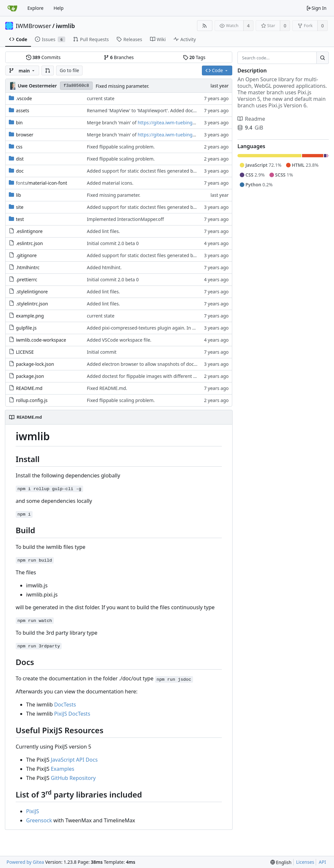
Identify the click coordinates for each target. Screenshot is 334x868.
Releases (129, 39)
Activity (185, 39)
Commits (43, 57)
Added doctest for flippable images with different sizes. (146, 376)
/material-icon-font (42, 183)
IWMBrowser (33, 26)
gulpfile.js (26, 328)
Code (18, 39)
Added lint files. (103, 231)
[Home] (12, 8)
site (20, 207)
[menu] (281, 862)
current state (100, 98)
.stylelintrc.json (32, 304)
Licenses (305, 862)
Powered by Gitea (25, 862)
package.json (30, 376)
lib (19, 195)
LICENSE (25, 352)
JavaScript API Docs (74, 760)
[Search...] (323, 58)
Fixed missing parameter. (122, 86)
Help (59, 8)
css (19, 147)
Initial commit (102, 352)
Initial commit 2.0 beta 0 (113, 243)
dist (20, 159)
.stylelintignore (32, 292)
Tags (194, 57)
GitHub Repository (73, 778)
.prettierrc (27, 279)
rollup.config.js (32, 400)
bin (19, 123)
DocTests (65, 705)
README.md (29, 388)
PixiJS (33, 811)
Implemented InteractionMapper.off (125, 219)
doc (20, 171)
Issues (50, 39)
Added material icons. (110, 183)
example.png (30, 316)
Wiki (158, 39)
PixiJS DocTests (72, 714)
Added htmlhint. (104, 267)
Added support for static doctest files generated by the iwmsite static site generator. (176, 171)
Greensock (39, 820)
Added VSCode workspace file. (119, 340)
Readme (251, 119)
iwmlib (65, 26)
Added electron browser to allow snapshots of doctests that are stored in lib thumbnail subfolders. (192, 364)
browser (25, 135)
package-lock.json (35, 364)
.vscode (24, 98)
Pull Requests (91, 39)
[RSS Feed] (205, 26)
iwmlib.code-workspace (41, 340)
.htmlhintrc (28, 267)
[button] (48, 70)
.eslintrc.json (30, 243)
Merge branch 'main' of (112, 123)
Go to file (69, 70)
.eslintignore (29, 231)
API (322, 862)
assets (23, 110)
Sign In (316, 8)
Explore (35, 8)
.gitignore (26, 255)
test (20, 219)
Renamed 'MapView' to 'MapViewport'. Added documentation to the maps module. (175, 110)
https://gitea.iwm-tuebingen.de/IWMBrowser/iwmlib (194, 123)
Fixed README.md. (107, 388)
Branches (119, 57)
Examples (63, 769)
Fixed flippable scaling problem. (121, 147)
